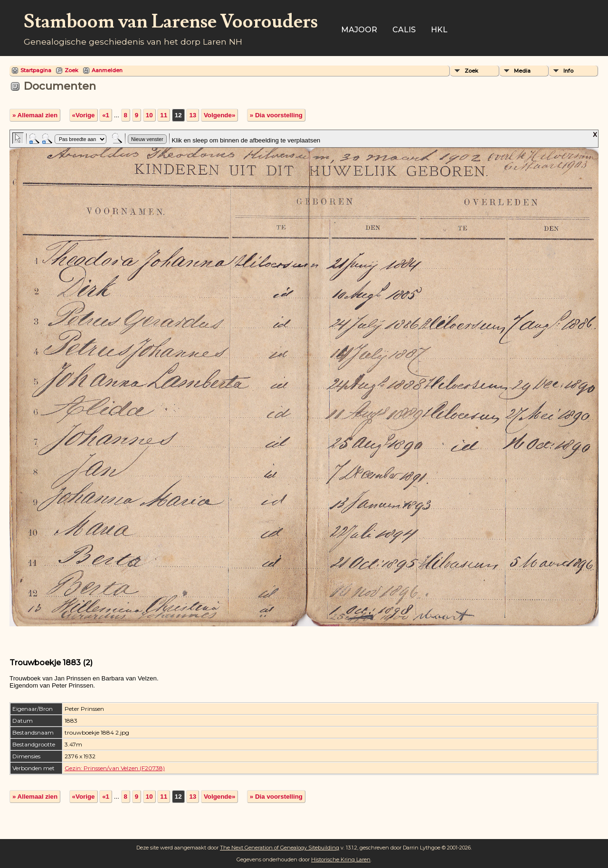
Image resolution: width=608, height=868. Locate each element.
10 (149, 115)
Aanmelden (107, 70)
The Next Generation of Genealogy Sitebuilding (280, 848)
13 (193, 115)
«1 (106, 115)
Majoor (359, 30)
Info (568, 71)
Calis (404, 30)
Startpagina (36, 70)
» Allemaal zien (35, 115)
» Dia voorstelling (276, 115)
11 (164, 115)
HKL (439, 30)
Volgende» (219, 115)
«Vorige (84, 115)
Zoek (71, 70)
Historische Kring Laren (341, 859)
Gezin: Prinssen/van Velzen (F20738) (115, 768)
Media (522, 71)
